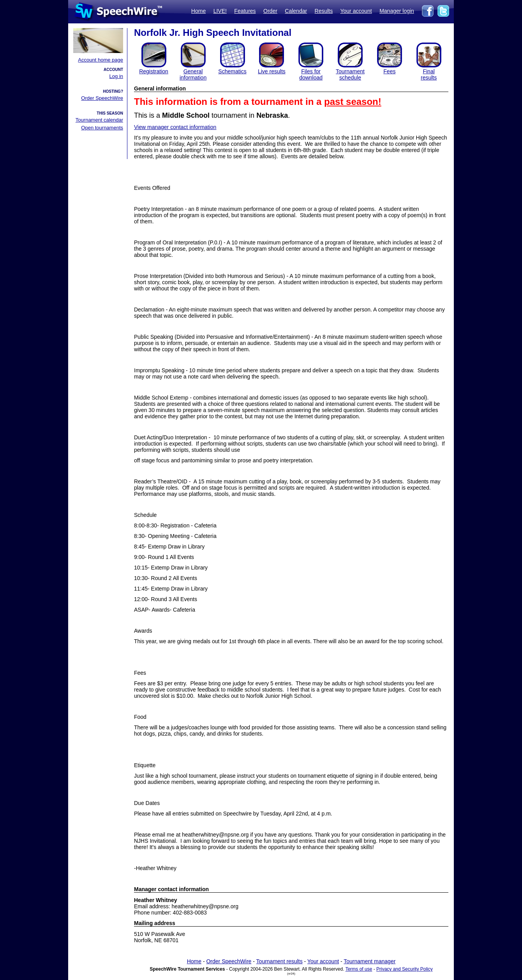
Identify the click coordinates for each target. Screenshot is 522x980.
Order (270, 11)
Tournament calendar (99, 120)
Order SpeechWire (102, 98)
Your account (356, 11)
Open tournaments (102, 128)
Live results (272, 71)
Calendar (296, 11)
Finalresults (429, 74)
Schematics (232, 71)
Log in (116, 76)
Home (198, 11)
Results (324, 11)
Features (245, 11)
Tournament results (280, 961)
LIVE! (220, 11)
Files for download (311, 74)
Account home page (101, 60)
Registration (154, 71)
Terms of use (359, 969)
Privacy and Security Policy (405, 969)
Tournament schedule (350, 74)
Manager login (397, 11)
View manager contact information (175, 127)
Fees (389, 71)
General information (193, 74)
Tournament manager (369, 961)
